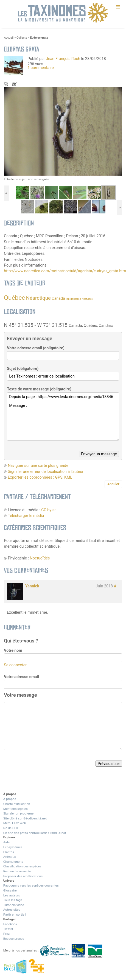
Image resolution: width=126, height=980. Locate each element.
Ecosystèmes (13, 847)
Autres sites (12, 910)
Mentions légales (16, 809)
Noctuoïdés (40, 558)
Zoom (7, 84)
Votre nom (13, 650)
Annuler (113, 484)
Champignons (13, 862)
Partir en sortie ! (15, 915)
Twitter (8, 929)
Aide (6, 842)
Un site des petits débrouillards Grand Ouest (35, 833)
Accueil (9, 38)
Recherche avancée (17, 871)
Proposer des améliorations (23, 876)
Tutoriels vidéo (14, 905)
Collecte (22, 38)
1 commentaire (41, 68)
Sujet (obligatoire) (23, 368)
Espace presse (14, 939)
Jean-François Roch (63, 59)
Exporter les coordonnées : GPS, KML (40, 477)
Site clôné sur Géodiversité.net (25, 818)
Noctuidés (87, 299)
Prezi (7, 934)
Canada (58, 298)
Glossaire (10, 890)
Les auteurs (12, 895)
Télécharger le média (15, 84)
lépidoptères (73, 299)
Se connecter (15, 665)
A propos (10, 799)
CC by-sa (49, 510)
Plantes (9, 852)
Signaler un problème (18, 813)
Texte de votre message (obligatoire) (39, 389)
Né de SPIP (11, 828)
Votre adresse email (21, 677)
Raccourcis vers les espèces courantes (31, 885)
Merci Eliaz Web (15, 823)
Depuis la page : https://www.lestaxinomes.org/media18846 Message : (63, 416)
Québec (14, 298)
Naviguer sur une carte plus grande (38, 465)
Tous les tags (13, 900)
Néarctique (38, 298)
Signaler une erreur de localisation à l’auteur (46, 472)
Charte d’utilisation (17, 804)
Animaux (10, 857)
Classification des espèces (22, 866)
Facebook (10, 924)
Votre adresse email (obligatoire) (36, 348)
